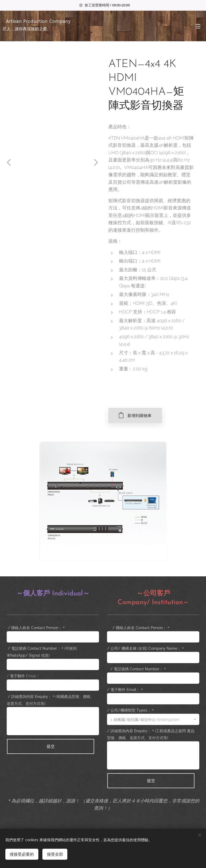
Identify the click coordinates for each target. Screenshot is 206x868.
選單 (198, 26)
